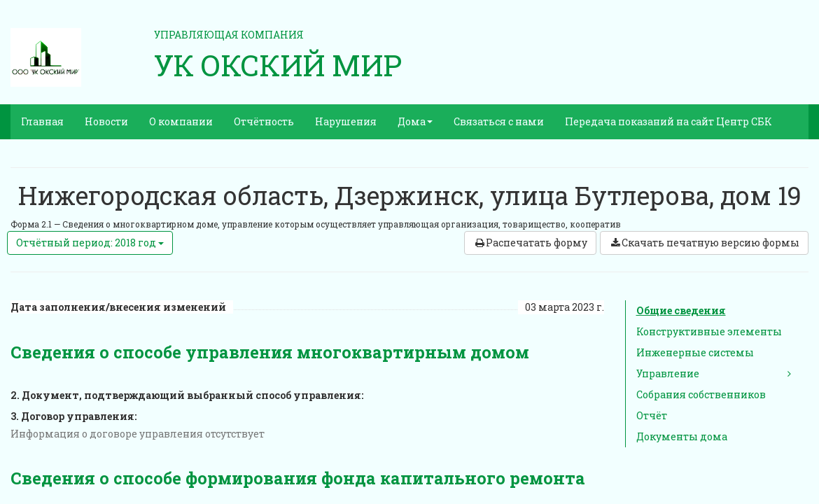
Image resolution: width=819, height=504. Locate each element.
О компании (181, 121)
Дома (415, 121)
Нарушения (346, 121)
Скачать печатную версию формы (704, 243)
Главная (42, 121)
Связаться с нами (499, 121)
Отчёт (652, 415)
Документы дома (682, 436)
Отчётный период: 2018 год (90, 243)
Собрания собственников (701, 394)
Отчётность (264, 121)
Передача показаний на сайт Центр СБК (668, 121)
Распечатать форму (530, 243)
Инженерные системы (695, 352)
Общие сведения (681, 310)
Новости (106, 121)
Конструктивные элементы (709, 331)
